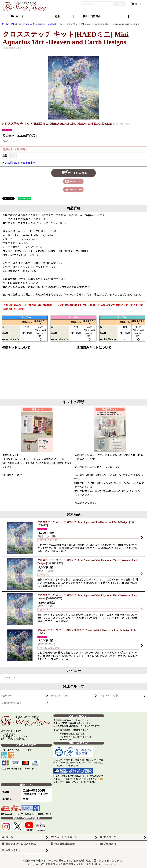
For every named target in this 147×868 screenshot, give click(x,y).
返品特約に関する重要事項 (19, 163)
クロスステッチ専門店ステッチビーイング (70, 864)
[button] (129, 16)
